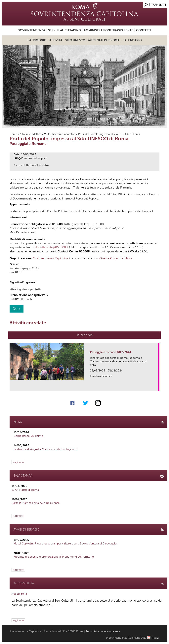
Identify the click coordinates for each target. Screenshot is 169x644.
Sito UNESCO (75, 40)
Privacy (155, 638)
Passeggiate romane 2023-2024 (111, 352)
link (157, 386)
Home (13, 134)
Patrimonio (37, 40)
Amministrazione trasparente (108, 30)
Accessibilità (19, 594)
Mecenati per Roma (104, 40)
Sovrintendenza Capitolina (51, 258)
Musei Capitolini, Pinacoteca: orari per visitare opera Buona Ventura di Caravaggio (65, 544)
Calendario (132, 40)
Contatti (144, 30)
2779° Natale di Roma (25, 490)
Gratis (17, 309)
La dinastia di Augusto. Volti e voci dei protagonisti (45, 449)
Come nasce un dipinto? (29, 436)
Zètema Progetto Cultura (116, 258)
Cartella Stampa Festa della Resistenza (36, 503)
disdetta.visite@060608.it (52, 247)
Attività (56, 40)
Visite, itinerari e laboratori (60, 134)
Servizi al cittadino (64, 30)
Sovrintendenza (32, 30)
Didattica (36, 134)
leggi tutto (18, 462)
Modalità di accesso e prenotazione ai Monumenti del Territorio (54, 557)
